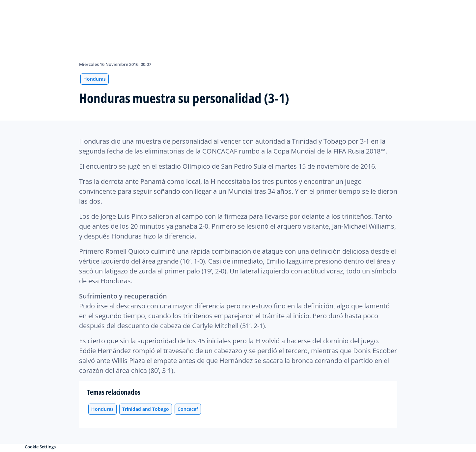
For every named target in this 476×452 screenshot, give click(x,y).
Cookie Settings (40, 447)
